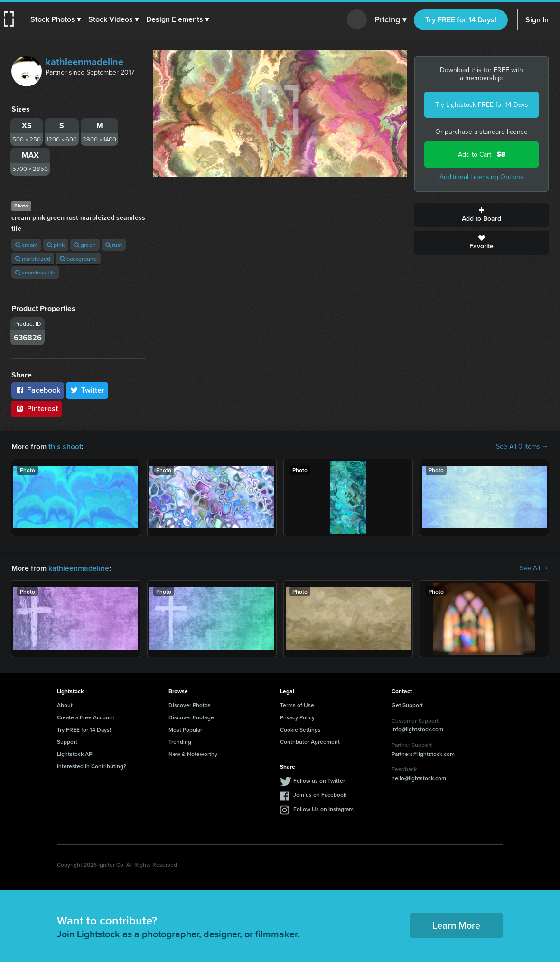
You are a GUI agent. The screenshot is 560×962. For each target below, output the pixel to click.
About (65, 705)
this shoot (65, 447)
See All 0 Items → (522, 447)
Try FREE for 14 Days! (461, 20)
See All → (534, 568)
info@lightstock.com (417, 729)
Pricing (390, 20)
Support (67, 741)
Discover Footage (191, 717)
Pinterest (37, 409)
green (85, 245)
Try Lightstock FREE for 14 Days (482, 105)
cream (26, 245)
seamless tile (35, 272)
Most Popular (185, 730)
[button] (56, 19)
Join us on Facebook (320, 795)
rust (114, 245)
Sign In (537, 20)
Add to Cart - (482, 155)
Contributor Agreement (310, 741)
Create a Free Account (86, 717)
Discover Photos (190, 705)
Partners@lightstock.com (423, 754)
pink (56, 245)
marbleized (33, 259)
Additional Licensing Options (481, 177)
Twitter (87, 390)
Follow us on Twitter (319, 780)
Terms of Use (297, 705)
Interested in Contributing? (92, 766)
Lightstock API (75, 754)
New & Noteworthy (193, 754)
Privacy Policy (297, 717)
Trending (180, 741)
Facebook (38, 390)
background (78, 259)
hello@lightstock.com (419, 778)
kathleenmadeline (84, 62)
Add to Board (481, 215)
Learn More (456, 925)
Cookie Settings (300, 730)
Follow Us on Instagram (323, 809)
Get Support (407, 705)
